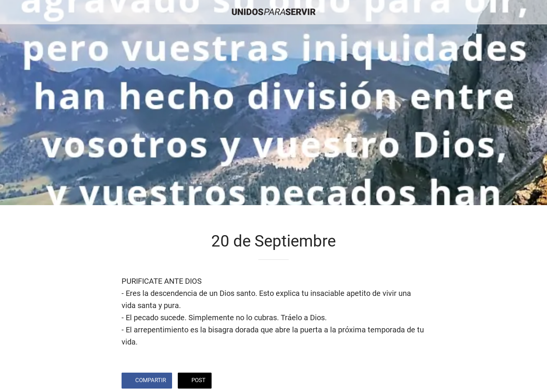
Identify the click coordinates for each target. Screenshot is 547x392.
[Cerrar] (15, 12)
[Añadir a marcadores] (398, 381)
